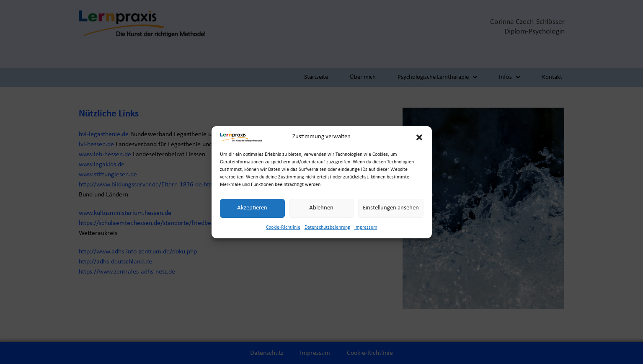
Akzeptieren (252, 208)
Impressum (366, 228)
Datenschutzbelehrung (327, 228)
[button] (419, 138)
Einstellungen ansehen (391, 208)
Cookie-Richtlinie (283, 228)
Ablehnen (321, 208)
